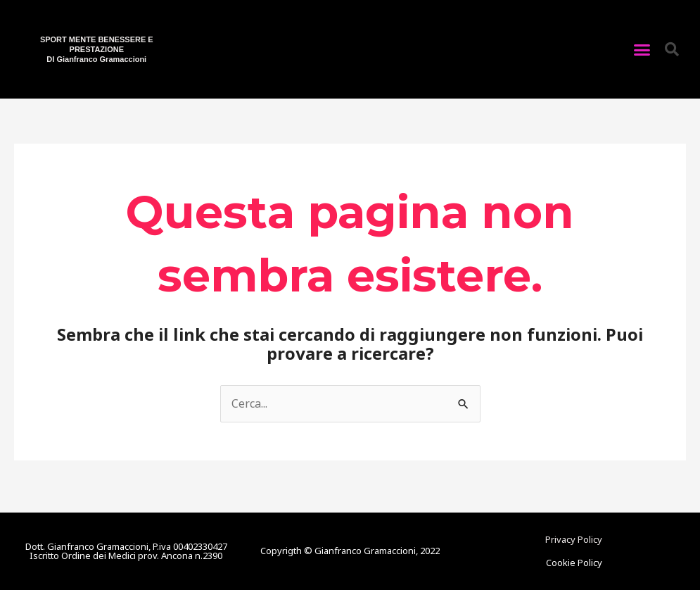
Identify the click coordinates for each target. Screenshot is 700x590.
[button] (642, 49)
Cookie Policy (574, 563)
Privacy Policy (574, 539)
